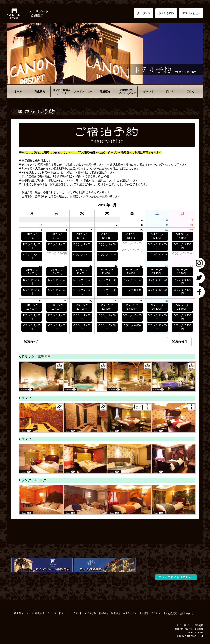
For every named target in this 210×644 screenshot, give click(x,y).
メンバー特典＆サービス (39, 613)
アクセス (192, 91)
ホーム (18, 91)
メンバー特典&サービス (61, 92)
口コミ (170, 91)
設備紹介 (116, 613)
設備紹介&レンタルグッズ (127, 92)
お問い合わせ (187, 613)
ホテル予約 (91, 613)
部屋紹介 (105, 91)
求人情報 (144, 613)
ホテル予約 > (166, 13)
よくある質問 (170, 613)
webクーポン (130, 613)
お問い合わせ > (191, 13)
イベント (148, 91)
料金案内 (40, 91)
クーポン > (143, 13)
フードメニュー (83, 91)
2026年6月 (179, 342)
